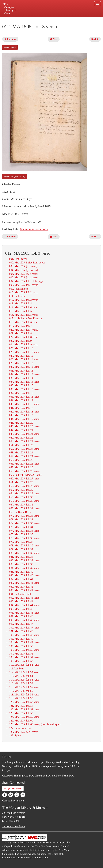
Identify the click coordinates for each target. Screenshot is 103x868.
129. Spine (15, 736)
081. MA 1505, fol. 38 (21, 557)
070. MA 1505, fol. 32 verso (24, 516)
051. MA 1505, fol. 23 (21, 445)
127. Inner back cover (21, 728)
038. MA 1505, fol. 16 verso (24, 397)
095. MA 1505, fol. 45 (21, 609)
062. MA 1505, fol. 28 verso (24, 486)
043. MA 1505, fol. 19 (21, 415)
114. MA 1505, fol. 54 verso (24, 680)
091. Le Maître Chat (20, 594)
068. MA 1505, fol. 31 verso (24, 508)
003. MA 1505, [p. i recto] (23, 266)
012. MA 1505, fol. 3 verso (24, 300)
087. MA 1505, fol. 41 (21, 579)
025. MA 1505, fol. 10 (21, 348)
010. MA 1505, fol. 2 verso (24, 292)
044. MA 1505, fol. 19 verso (24, 419)
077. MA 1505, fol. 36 (21, 542)
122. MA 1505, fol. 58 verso (24, 710)
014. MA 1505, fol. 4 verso (24, 307)
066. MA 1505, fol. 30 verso (24, 501)
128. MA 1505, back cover (23, 732)
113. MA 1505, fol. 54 (21, 676)
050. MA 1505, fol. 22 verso (24, 441)
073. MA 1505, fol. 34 (21, 527)
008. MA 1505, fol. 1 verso (24, 285)
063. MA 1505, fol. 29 (21, 490)
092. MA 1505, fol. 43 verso (24, 598)
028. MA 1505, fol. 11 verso (24, 359)
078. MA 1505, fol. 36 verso (24, 546)
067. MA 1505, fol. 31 (21, 505)
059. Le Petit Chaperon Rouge (25, 475)
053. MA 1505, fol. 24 (21, 453)
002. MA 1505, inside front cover (27, 263)
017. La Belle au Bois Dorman (26, 318)
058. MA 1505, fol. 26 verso (24, 471)
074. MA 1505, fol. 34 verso (24, 531)
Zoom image (10, 47)
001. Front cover (18, 259)
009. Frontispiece (18, 289)
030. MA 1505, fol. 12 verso (24, 367)
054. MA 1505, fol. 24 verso (24, 456)
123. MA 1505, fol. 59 (21, 713)
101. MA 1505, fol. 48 (21, 631)
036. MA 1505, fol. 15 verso (24, 389)
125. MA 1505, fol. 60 (21, 721)
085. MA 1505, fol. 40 (21, 572)
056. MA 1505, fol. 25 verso (24, 464)
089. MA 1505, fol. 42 (21, 587)
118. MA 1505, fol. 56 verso (24, 695)
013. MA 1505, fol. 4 (20, 304)
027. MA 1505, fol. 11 (21, 356)
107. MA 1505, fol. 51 (21, 654)
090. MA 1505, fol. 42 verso (24, 590)
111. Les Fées (16, 669)
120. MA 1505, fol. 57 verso (24, 702)
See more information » (34, 229)
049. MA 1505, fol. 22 (21, 438)
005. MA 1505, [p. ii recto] (24, 274)
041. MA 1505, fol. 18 (21, 408)
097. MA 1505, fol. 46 (21, 616)
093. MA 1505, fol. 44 (21, 601)
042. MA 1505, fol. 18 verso (24, 412)
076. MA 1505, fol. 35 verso (24, 538)
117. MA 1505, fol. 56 (21, 691)
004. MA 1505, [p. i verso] (23, 270)
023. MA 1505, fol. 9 (20, 341)
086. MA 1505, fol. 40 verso (24, 575)
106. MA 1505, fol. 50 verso (24, 650)
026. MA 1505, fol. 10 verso (24, 352)
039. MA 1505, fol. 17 (21, 400)
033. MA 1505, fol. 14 (21, 378)
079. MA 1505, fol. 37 (21, 549)
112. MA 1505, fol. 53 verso (24, 672)
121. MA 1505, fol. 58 (21, 706)
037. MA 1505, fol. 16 (21, 393)
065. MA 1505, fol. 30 (21, 497)
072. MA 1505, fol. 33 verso (24, 523)
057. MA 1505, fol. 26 (21, 467)
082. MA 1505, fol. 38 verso (24, 560)
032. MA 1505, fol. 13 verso (24, 374)
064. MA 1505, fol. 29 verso (24, 494)
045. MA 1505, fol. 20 (21, 423)
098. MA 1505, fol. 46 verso (24, 620)
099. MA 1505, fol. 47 (21, 624)
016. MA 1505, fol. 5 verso (24, 315)
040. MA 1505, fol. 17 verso (24, 404)
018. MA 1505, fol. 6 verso (24, 322)
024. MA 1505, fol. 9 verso (24, 344)
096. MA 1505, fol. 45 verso (24, 613)
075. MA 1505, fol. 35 (21, 534)
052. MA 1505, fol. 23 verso (24, 449)
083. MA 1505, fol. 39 (21, 564)
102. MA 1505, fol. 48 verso (24, 635)
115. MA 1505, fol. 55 (21, 683)
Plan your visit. (16, 20)
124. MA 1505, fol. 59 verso (24, 717)
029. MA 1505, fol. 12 (21, 363)
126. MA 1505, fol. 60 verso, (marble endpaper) (35, 724)
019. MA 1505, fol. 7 (20, 326)
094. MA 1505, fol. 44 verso (24, 605)
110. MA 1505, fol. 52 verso (24, 665)
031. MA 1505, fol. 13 (21, 371)
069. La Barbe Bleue (20, 512)
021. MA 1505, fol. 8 (20, 333)
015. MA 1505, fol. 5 (20, 311)
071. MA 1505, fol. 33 (21, 520)
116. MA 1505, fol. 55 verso (24, 687)
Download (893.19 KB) (15, 177)
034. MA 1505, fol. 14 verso (24, 382)
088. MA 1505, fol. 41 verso (24, 583)
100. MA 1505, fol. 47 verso (24, 628)
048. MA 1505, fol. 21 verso (24, 434)
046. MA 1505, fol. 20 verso (24, 426)
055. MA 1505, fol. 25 (21, 460)
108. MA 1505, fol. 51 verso (24, 657)
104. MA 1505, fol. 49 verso (24, 642)
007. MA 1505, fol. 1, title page (26, 281)
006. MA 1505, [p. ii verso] (24, 278)
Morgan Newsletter (13, 788)
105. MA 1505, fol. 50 (21, 646)
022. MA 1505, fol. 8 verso (24, 337)
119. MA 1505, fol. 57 (21, 698)
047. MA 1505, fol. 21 (21, 430)
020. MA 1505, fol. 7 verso (24, 330)
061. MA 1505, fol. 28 (21, 482)
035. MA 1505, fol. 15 (21, 385)
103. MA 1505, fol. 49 (21, 639)
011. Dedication (18, 296)
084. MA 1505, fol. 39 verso (24, 568)
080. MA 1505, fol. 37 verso (24, 553)
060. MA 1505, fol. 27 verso (24, 479)
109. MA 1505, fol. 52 (21, 661)
